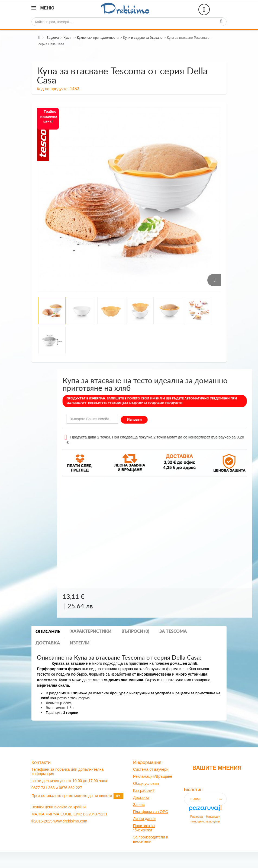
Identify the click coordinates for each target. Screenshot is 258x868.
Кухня (68, 38)
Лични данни (144, 819)
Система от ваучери (151, 769)
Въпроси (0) (135, 631)
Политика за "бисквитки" (144, 828)
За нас (139, 805)
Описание (48, 632)
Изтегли (80, 643)
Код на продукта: (53, 89)
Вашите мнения (217, 768)
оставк (142, 798)
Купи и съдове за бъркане (143, 38)
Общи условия (146, 783)
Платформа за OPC (151, 812)
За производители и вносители (151, 839)
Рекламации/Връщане (153, 776)
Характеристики (91, 631)
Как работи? (144, 790)
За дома (53, 38)
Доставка (48, 643)
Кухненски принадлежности (98, 38)
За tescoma (173, 631)
